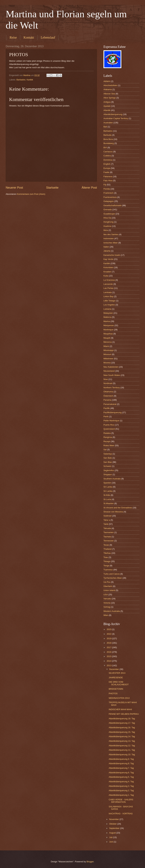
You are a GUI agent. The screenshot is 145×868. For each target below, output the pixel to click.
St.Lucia (107, 499)
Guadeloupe (109, 214)
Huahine (107, 226)
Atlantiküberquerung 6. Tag (121, 773)
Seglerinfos (109, 470)
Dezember (114, 669)
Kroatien (107, 272)
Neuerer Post (14, 188)
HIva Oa (107, 218)
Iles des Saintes (111, 234)
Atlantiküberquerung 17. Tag (122, 723)
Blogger (90, 862)
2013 (109, 665)
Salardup (108, 454)
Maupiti (107, 338)
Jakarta (107, 251)
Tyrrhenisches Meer (113, 578)
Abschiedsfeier (110, 85)
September (115, 828)
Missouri (107, 354)
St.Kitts (107, 495)
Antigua (107, 102)
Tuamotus (108, 570)
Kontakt (29, 37)
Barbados (21, 80)
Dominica (108, 160)
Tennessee (109, 541)
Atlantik (107, 110)
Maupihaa (108, 334)
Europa (107, 168)
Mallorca (107, 317)
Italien (106, 247)
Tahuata (107, 528)
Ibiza (106, 230)
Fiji (105, 185)
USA (106, 595)
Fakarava (108, 176)
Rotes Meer (109, 445)
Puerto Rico (109, 425)
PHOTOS (113, 693)
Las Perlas (108, 288)
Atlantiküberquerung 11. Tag (122, 750)
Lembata (108, 292)
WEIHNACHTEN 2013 (119, 698)
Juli (111, 837)
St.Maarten (109, 503)
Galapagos (109, 201)
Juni (111, 842)
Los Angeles (109, 305)
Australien (108, 123)
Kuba (106, 276)
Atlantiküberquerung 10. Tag (122, 754)
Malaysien (108, 313)
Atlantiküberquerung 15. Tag (122, 732)
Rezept (107, 441)
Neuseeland (109, 371)
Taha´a (107, 520)
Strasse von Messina (113, 512)
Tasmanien (109, 532)
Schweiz (107, 466)
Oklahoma (108, 392)
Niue (106, 379)
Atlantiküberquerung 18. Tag (122, 719)
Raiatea (107, 433)
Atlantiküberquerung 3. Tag (121, 786)
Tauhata (107, 537)
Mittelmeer (108, 359)
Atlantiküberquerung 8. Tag (121, 763)
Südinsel (107, 516)
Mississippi (109, 350)
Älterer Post (89, 188)
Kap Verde (108, 259)
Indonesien (109, 238)
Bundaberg (109, 143)
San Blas (108, 462)
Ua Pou (107, 582)
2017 (109, 647)
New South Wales (112, 375)
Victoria (107, 603)
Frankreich (108, 193)
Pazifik (107, 408)
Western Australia (112, 611)
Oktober (113, 824)
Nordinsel (108, 383)
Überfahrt (108, 586)
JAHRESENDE (116, 678)
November (114, 819)
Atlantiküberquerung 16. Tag (122, 727)
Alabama (108, 89)
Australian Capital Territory (116, 118)
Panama (107, 400)
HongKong (108, 222)
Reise (13, 37)
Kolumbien (108, 267)
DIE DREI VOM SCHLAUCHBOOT (119, 683)
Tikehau (107, 553)
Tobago (107, 561)
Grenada (108, 210)
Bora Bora (108, 139)
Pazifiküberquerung (112, 412)
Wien (106, 615)
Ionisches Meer (111, 243)
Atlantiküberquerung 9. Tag (121, 759)
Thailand (107, 549)
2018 (109, 643)
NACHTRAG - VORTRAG (121, 814)
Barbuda (107, 135)
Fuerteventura (110, 197)
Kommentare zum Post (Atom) (31, 194)
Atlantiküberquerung (113, 114)
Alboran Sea (109, 94)
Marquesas (109, 325)
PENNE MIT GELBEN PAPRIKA (124, 714)
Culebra (107, 156)
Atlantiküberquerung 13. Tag (122, 741)
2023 (109, 629)
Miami (106, 346)
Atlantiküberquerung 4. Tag (121, 782)
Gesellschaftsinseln (112, 205)
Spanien (107, 483)
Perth (106, 417)
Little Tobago (109, 301)
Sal (105, 450)
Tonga (106, 566)
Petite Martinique (111, 421)
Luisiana (107, 309)
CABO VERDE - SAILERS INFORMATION (121, 801)
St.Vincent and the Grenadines (118, 508)
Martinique (108, 330)
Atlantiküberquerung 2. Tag (121, 790)
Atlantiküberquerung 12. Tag (122, 746)
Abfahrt (107, 81)
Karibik (30, 80)
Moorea (107, 363)
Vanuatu (107, 599)
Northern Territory (112, 388)
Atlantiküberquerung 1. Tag (121, 795)
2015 (109, 656)
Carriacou (108, 152)
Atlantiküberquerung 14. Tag (122, 736)
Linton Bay (108, 296)
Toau (106, 557)
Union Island (109, 590)
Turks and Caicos (112, 574)
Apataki (107, 106)
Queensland (109, 429)
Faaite (106, 172)
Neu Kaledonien (111, 367)
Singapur (108, 474)
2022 (109, 634)
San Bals (108, 458)
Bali (105, 127)
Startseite (52, 188)
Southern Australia (112, 479)
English (107, 164)
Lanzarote (108, 284)
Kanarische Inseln (112, 255)
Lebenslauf (48, 37)
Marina (107, 321)
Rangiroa (108, 437)
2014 (109, 661)
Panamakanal (110, 404)
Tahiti (106, 524)
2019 (109, 638)
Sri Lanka (108, 487)
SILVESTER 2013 (117, 673)
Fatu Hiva (108, 181)
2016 (109, 652)
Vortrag (107, 607)
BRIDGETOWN (116, 689)
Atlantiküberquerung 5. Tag (121, 777)
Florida (107, 189)
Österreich (108, 396)
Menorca (108, 342)
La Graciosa (109, 280)
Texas (106, 545)
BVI (105, 148)
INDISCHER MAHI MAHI (120, 709)
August (113, 833)
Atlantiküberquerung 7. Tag (121, 768)
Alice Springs (110, 98)
